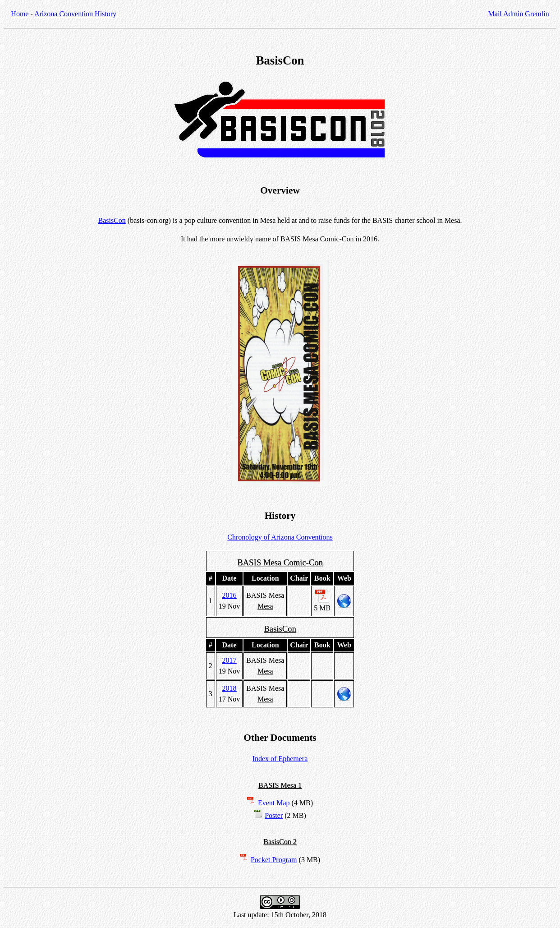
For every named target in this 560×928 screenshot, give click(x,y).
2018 (230, 688)
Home (20, 14)
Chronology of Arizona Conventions (280, 537)
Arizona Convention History (75, 14)
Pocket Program (274, 860)
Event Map (274, 803)
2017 (230, 660)
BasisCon (112, 220)
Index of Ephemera (280, 759)
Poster (274, 815)
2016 (230, 595)
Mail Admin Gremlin (519, 14)
